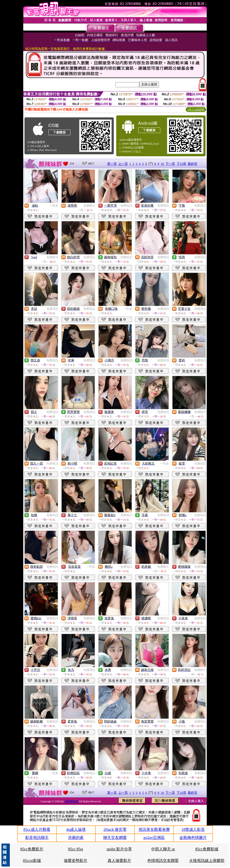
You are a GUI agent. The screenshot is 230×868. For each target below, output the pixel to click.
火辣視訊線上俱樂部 (207, 861)
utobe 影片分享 (119, 849)
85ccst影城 (32, 861)
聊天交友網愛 (115, 838)
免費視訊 (126, 206)
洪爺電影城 (72, 801)
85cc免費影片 (32, 849)
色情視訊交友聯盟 (163, 861)
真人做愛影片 (119, 861)
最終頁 (192, 164)
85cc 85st (75, 849)
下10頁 (181, 164)
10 (162, 164)
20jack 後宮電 (115, 829)
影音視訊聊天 (37, 838)
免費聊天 (89, 206)
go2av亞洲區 (154, 838)
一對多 (54, 206)
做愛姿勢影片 (76, 861)
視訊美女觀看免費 (154, 829)
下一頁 (170, 164)
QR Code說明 (196, 110)
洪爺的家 (76, 838)
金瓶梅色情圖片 (193, 838)
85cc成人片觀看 (37, 829)
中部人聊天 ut (163, 849)
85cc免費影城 (207, 849)
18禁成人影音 (193, 829)
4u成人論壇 (76, 829)
